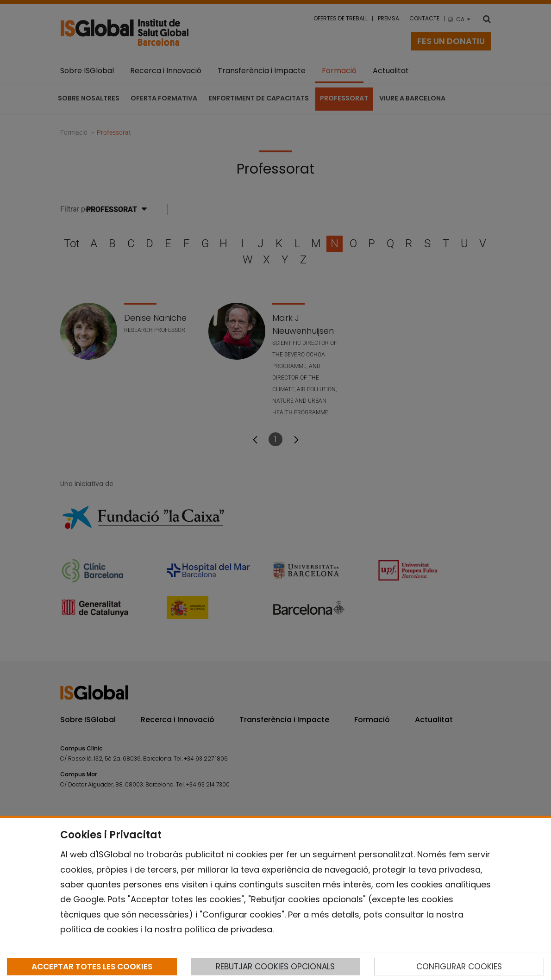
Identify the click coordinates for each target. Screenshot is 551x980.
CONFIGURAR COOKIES (459, 967)
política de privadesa (228, 929)
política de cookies (99, 929)
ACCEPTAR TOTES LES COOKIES (92, 967)
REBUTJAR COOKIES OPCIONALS (275, 967)
